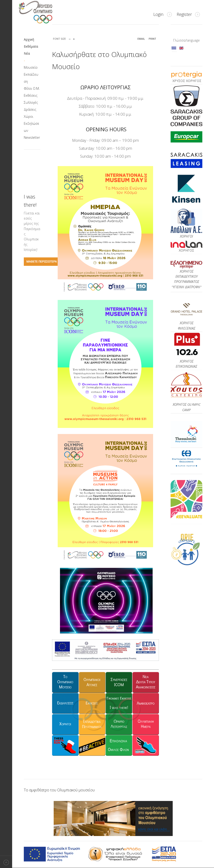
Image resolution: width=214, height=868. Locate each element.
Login (158, 14)
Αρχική (29, 39)
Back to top (6, 862)
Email (141, 39)
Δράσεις (30, 109)
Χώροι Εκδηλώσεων (32, 123)
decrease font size (70, 38)
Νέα (27, 53)
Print (152, 39)
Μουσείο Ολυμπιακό (45, 12)
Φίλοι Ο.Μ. (32, 88)
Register (184, 14)
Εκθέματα (31, 46)
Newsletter (32, 137)
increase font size (74, 38)
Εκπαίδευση (31, 78)
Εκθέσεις (31, 95)
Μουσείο (31, 67)
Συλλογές (31, 102)
